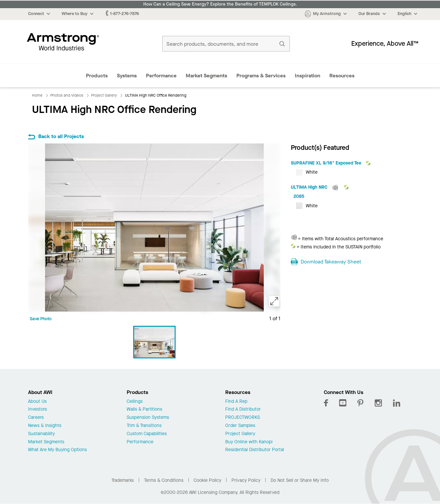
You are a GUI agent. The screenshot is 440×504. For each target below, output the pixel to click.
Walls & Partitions (144, 409)
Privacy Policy (246, 480)
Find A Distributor (243, 409)
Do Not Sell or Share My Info (300, 480)
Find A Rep (236, 402)
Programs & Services (261, 76)
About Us (37, 402)
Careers (36, 418)
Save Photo (41, 319)
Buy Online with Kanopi (249, 442)
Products (97, 76)
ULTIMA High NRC (310, 187)
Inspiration (307, 76)
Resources (342, 76)
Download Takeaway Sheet (331, 262)
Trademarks (123, 480)
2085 (299, 196)
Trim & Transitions (144, 426)
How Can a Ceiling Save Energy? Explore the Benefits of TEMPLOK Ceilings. (220, 4)
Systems (127, 76)
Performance (161, 76)
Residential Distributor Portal (255, 450)
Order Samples (240, 426)
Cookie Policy (207, 480)
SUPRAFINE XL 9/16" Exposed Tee (327, 163)
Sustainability (41, 434)
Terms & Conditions (164, 480)
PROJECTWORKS (243, 418)
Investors (38, 409)
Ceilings (135, 402)
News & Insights (45, 426)
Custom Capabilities (147, 434)
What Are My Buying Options (57, 450)
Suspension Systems (148, 418)
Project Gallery (240, 434)
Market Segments (206, 76)
